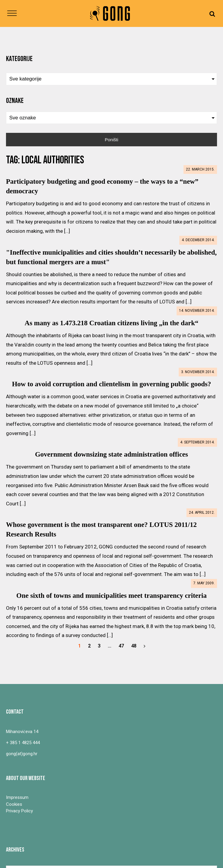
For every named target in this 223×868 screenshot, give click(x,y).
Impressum (17, 797)
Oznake (15, 101)
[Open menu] (12, 13)
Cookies (14, 804)
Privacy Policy (19, 811)
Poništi (111, 140)
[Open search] (212, 14)
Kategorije (19, 59)
